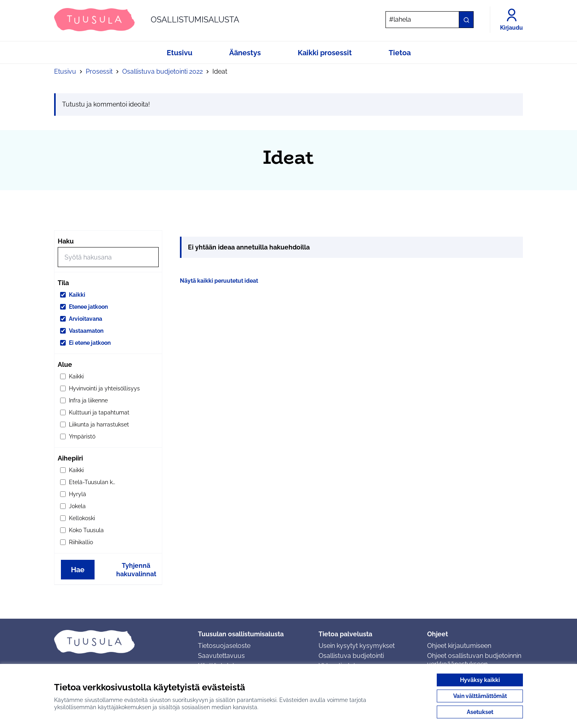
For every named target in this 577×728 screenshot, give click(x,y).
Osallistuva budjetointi (351, 656)
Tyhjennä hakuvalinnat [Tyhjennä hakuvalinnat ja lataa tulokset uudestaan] (136, 570)
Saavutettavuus (221, 656)
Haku (66, 241)
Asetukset (480, 712)
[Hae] (430, 20)
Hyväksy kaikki (480, 680)
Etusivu (65, 71)
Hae (78, 570)
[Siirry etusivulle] (147, 20)
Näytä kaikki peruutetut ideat (219, 281)
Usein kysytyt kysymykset (357, 646)
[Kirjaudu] (511, 20)
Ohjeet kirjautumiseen (459, 646)
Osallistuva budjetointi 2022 (162, 71)
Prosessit (99, 71)
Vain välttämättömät (480, 696)
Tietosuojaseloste (224, 646)
